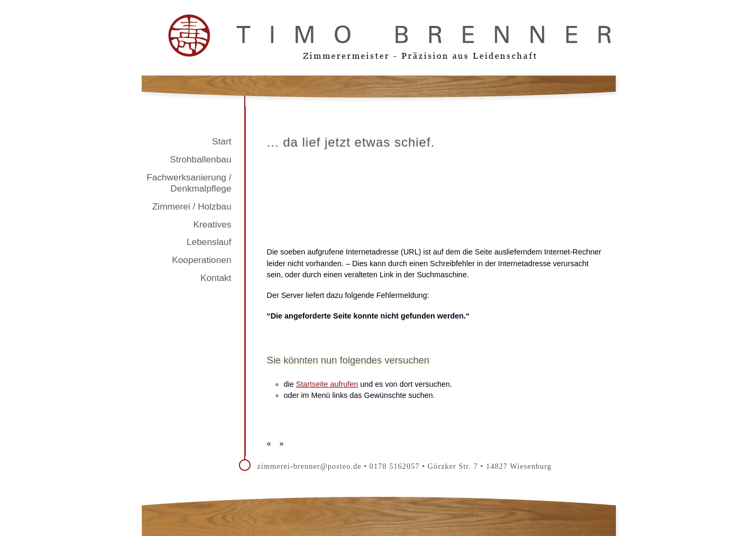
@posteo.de (341, 466)
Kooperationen (201, 260)
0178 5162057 (395, 466)
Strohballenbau (200, 159)
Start (222, 141)
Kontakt (216, 278)
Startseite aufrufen (327, 384)
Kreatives (213, 224)
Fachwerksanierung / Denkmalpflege (189, 183)
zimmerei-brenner (289, 466)
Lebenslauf (209, 242)
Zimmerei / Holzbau (192, 206)
